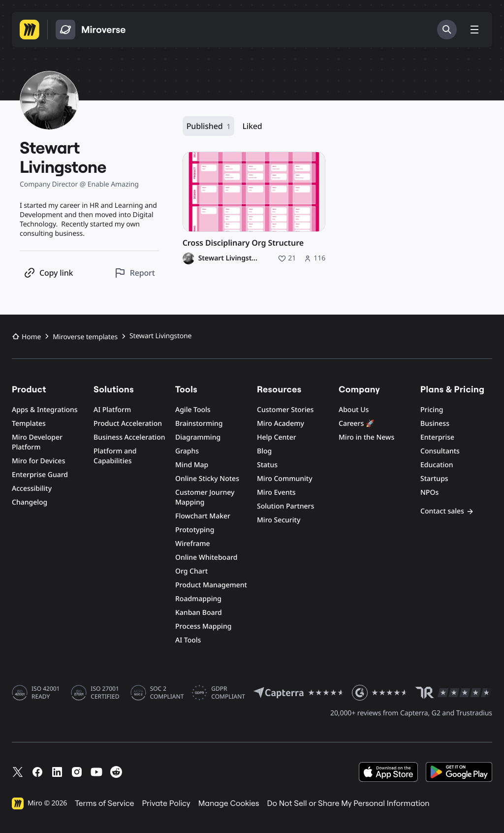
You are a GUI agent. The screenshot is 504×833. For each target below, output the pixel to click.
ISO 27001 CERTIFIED (105, 693)
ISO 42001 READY (46, 693)
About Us (354, 410)
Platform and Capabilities (115, 456)
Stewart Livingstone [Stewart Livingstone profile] (230, 258)
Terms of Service (104, 803)
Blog (264, 451)
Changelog (30, 502)
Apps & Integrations (45, 410)
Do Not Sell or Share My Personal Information (348, 803)
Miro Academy (281, 424)
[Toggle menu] (474, 30)
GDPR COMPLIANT (228, 693)
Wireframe (193, 544)
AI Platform (112, 410)
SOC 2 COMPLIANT (167, 693)
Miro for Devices (38, 461)
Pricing (432, 410)
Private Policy (166, 803)
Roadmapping (198, 599)
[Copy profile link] (48, 273)
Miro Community (285, 479)
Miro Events (276, 493)
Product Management (211, 585)
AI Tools (188, 640)
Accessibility (32, 489)
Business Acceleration (129, 437)
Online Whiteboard (206, 558)
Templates (29, 424)
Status (267, 465)
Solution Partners (285, 506)
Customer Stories (285, 410)
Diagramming (198, 437)
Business (435, 424)
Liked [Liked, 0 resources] (252, 126)
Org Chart (191, 571)
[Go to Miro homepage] (30, 30)
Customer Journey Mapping (205, 497)
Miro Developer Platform (37, 442)
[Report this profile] (135, 273)
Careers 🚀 (356, 424)
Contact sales (447, 511)
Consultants (440, 451)
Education (437, 465)
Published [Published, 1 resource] (209, 126)
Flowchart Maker (203, 516)
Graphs (187, 451)
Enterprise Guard (40, 475)
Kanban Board (199, 613)
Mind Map (192, 465)
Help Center (277, 437)
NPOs (429, 493)
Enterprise (437, 437)
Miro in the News (366, 437)
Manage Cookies (229, 803)
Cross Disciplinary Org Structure (243, 243)
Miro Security (279, 520)
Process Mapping (203, 626)
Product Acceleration (128, 424)
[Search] (447, 30)
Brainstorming (199, 424)
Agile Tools (193, 410)
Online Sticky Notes (207, 479)
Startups (434, 479)
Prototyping (195, 530)
